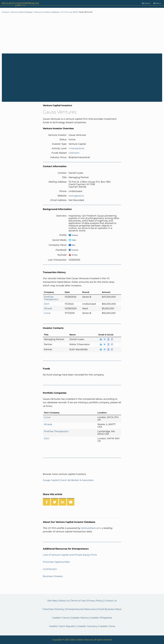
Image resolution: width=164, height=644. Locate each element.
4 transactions (76, 148)
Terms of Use (78, 601)
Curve (47, 313)
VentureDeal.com (91, 528)
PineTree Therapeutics (51, 298)
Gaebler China (107, 626)
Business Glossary (53, 576)
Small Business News (110, 609)
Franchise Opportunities (56, 562)
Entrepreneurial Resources (81, 609)
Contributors (50, 569)
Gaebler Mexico (80, 618)
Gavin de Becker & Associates (77, 480)
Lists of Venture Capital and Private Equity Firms (70, 555)
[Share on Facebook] (47, 502)
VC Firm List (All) (69, 12)
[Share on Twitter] (55, 502)
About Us (64, 601)
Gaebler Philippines (101, 618)
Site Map (52, 601)
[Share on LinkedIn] (63, 502)
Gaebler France (61, 618)
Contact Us (111, 601)
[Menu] (157, 3)
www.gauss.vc (76, 196)
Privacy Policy (95, 601)
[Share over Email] (71, 502)
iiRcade (48, 309)
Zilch (47, 304)
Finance (5, 12)
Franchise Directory (53, 609)
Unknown (74, 153)
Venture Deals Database (22, 12)
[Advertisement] (82, 34)
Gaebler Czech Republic (62, 626)
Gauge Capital (51, 480)
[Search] (146, 3)
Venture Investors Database (47, 12)
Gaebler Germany (87, 626)
